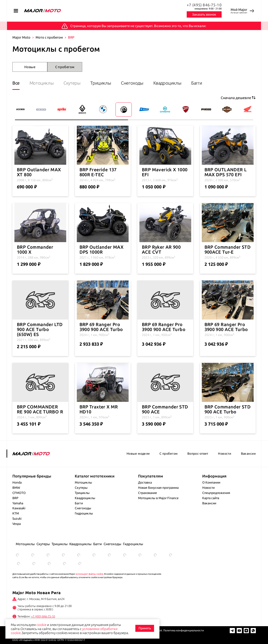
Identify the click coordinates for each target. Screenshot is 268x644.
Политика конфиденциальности (184, 630)
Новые (30, 67)
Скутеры (72, 83)
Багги (197, 83)
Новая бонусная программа (158, 488)
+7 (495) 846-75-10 (204, 5)
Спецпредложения (216, 493)
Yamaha (18, 503)
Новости (225, 454)
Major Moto (21, 37)
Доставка (145, 482)
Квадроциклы (167, 83)
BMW (16, 488)
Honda (17, 482)
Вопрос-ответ (198, 454)
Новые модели (138, 454)
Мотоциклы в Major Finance (158, 498)
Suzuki (17, 519)
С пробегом (65, 67)
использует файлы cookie (90, 574)
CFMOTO (19, 493)
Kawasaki (19, 508)
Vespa (17, 524)
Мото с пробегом (49, 37)
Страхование (148, 493)
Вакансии (248, 454)
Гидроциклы (84, 513)
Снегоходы (132, 83)
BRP (15, 498)
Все (16, 83)
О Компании (211, 482)
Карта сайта (211, 498)
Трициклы (101, 83)
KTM (16, 513)
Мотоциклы (42, 83)
